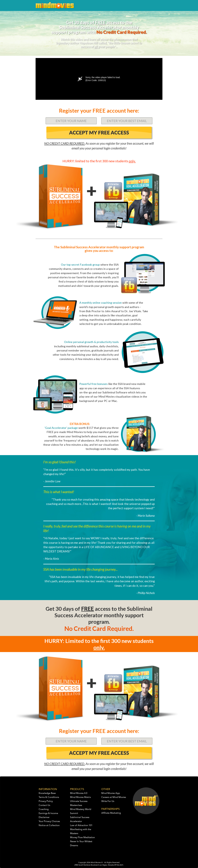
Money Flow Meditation (82, 838)
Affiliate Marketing (111, 813)
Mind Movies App (111, 793)
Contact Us (44, 805)
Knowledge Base (47, 793)
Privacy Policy (46, 801)
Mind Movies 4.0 (79, 793)
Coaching (44, 809)
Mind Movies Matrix (81, 797)
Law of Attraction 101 (81, 826)
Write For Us (108, 801)
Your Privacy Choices (49, 822)
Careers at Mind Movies (114, 797)
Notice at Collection (49, 826)
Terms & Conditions (49, 797)
